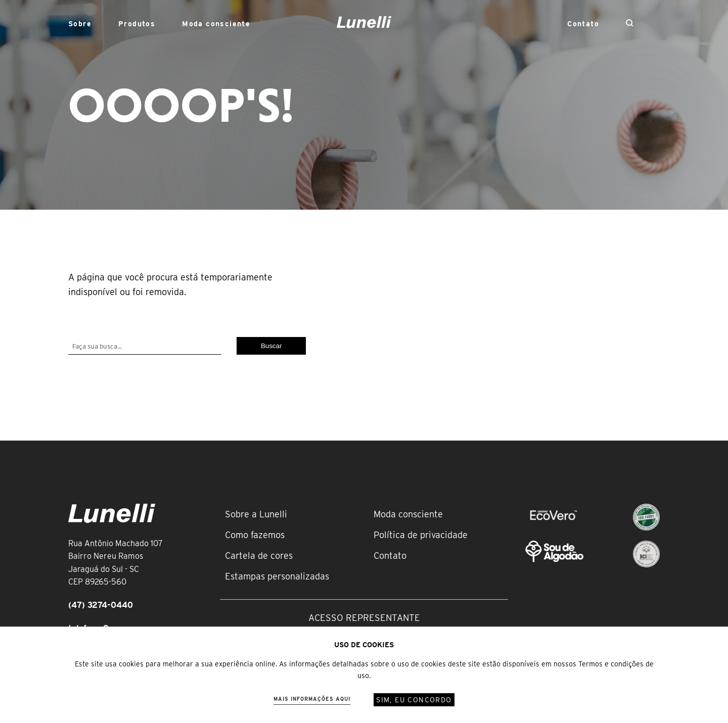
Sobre (80, 24)
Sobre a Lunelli (256, 514)
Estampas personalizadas (277, 576)
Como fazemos (255, 535)
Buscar (271, 346)
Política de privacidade (421, 535)
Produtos (137, 24)
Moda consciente (216, 24)
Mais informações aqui (312, 699)
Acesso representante (364, 618)
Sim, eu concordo (414, 700)
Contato (583, 24)
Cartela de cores (259, 556)
